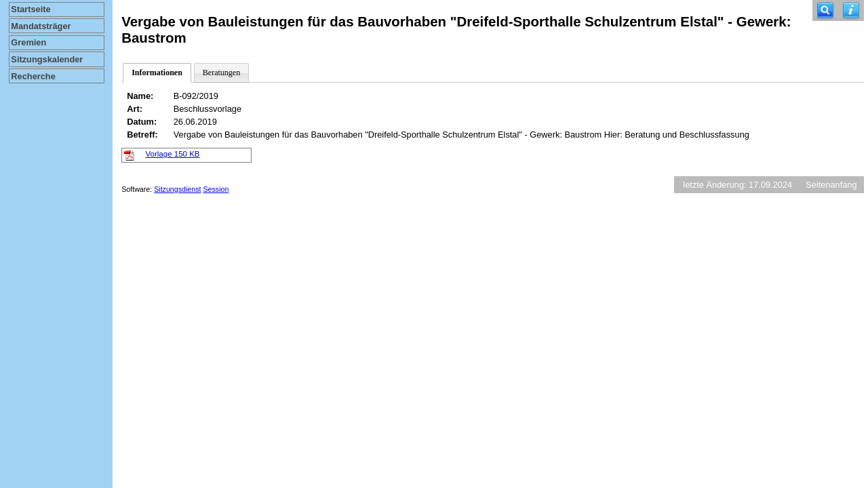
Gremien (28, 42)
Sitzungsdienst (177, 189)
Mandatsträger (41, 26)
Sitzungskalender (47, 59)
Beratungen (221, 73)
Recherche (33, 76)
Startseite (31, 9)
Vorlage (173, 154)
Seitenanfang (831, 185)
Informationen (157, 73)
